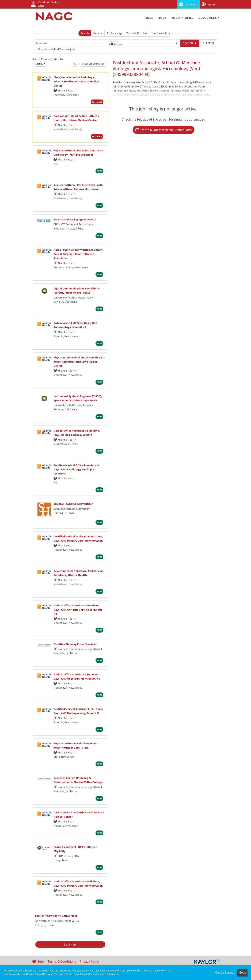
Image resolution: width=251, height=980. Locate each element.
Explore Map (114, 33)
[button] (208, 43)
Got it (242, 973)
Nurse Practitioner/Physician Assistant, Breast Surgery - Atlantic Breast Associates (78, 254)
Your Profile (183, 18)
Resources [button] (208, 18)
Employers (210, 4)
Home (149, 18)
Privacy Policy (90, 961)
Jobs (162, 18)
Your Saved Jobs (161, 33)
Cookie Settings (225, 973)
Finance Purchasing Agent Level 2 (75, 219)
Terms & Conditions (62, 961)
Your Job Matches (137, 33)
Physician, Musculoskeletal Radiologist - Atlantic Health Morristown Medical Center (79, 362)
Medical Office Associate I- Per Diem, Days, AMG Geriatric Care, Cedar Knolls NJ (78, 610)
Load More (70, 944)
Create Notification (93, 64)
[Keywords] (70, 43)
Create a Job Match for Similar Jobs (163, 130)
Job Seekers (189, 4)
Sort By (39, 64)
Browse (98, 33)
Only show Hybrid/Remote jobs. (57, 49)
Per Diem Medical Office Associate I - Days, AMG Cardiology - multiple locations (76, 469)
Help (38, 961)
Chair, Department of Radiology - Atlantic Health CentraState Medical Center (77, 81)
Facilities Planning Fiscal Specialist (76, 644)
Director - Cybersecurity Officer (73, 504)
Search (85, 33)
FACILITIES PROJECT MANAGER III (56, 916)
